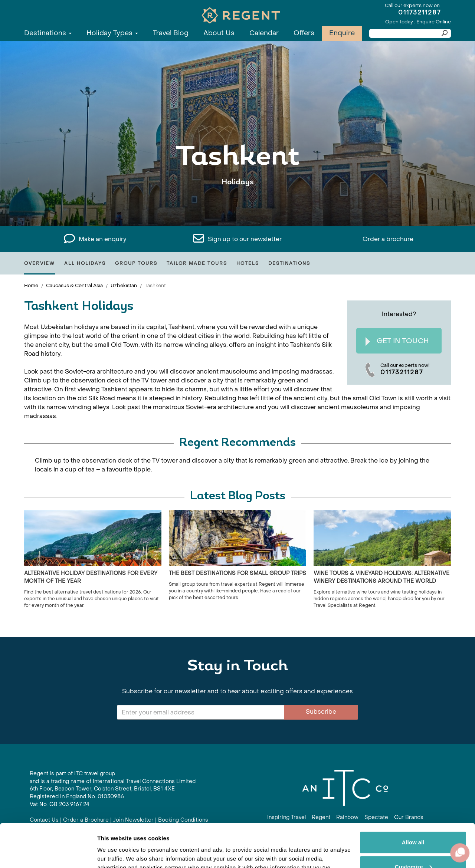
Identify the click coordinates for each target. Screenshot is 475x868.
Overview (40, 263)
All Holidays (85, 263)
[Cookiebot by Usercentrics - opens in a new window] (48, 854)
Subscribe (321, 712)
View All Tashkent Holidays (237, 205)
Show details (114, 853)
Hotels (248, 263)
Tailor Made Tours (197, 263)
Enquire (342, 33)
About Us (219, 33)
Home (31, 285)
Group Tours (136, 263)
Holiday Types (112, 33)
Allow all (413, 799)
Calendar (264, 33)
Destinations (48, 33)
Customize (413, 823)
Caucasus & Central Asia (74, 285)
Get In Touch (397, 341)
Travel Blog (171, 33)
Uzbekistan (124, 285)
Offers (304, 33)
